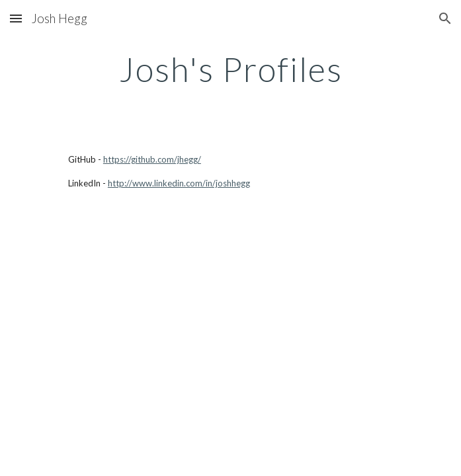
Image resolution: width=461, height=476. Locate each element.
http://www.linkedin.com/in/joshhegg (179, 183)
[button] (16, 18)
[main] (230, 69)
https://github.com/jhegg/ (152, 159)
